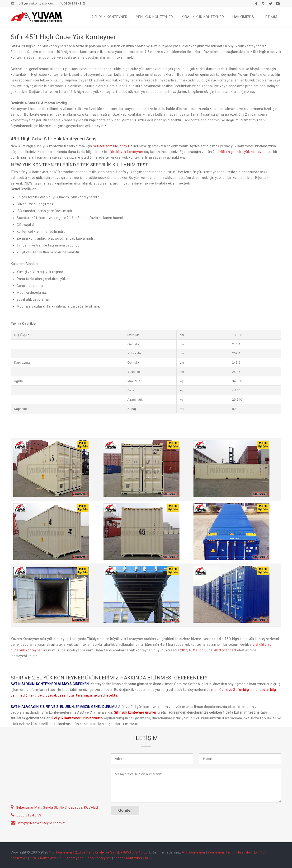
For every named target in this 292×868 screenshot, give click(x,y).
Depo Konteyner (98, 858)
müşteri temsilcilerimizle (113, 146)
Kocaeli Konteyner (128, 858)
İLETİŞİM (270, 17)
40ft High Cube (201, 650)
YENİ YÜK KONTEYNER (155, 17)
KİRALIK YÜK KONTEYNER (203, 17)
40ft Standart (225, 650)
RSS (148, 858)
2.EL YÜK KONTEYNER (110, 17)
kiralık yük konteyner (127, 152)
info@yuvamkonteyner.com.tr (34, 3)
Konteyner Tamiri (222, 852)
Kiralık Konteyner (43, 858)
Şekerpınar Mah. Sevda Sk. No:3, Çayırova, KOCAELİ (57, 807)
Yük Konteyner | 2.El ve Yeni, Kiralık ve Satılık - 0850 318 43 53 (98, 852)
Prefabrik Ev (248, 852)
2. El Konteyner (71, 858)
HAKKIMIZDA (243, 17)
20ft (184, 650)
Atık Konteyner (194, 852)
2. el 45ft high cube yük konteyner (240, 152)
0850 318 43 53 (73, 3)
